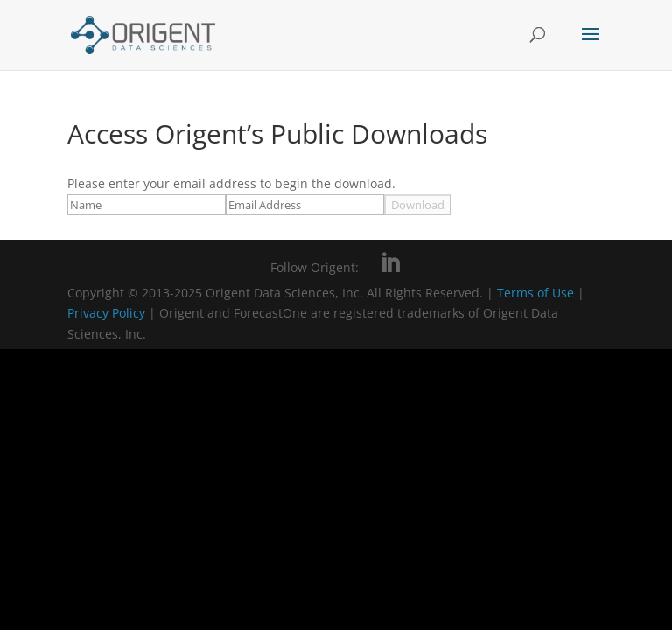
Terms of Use (535, 293)
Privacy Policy (108, 313)
